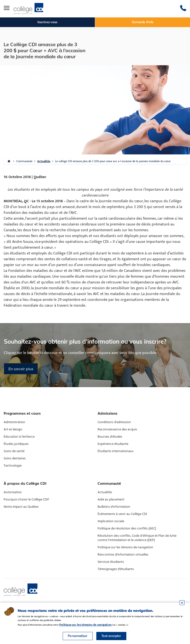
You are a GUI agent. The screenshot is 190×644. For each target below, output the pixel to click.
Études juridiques (16, 444)
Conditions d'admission (114, 422)
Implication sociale (111, 521)
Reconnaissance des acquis (117, 429)
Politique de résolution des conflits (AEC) (127, 528)
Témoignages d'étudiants (116, 569)
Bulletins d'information (114, 507)
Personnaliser (78, 636)
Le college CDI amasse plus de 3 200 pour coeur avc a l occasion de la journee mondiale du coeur (113, 161)
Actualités (44, 161)
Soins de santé (14, 451)
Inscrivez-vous (47, 22)
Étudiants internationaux (116, 451)
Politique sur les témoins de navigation (125, 547)
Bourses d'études (110, 437)
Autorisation (13, 492)
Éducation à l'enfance (19, 437)
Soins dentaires (15, 458)
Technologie (13, 466)
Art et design (13, 429)
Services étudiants (111, 562)
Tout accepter (111, 636)
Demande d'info (143, 22)
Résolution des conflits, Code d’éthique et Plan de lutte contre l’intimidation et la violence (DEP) (137, 538)
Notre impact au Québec (21, 507)
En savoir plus (21, 369)
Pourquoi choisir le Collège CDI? (26, 499)
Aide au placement (111, 499)
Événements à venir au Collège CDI (122, 514)
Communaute (24, 161)
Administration (14, 422)
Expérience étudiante (113, 444)
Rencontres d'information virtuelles (123, 555)
